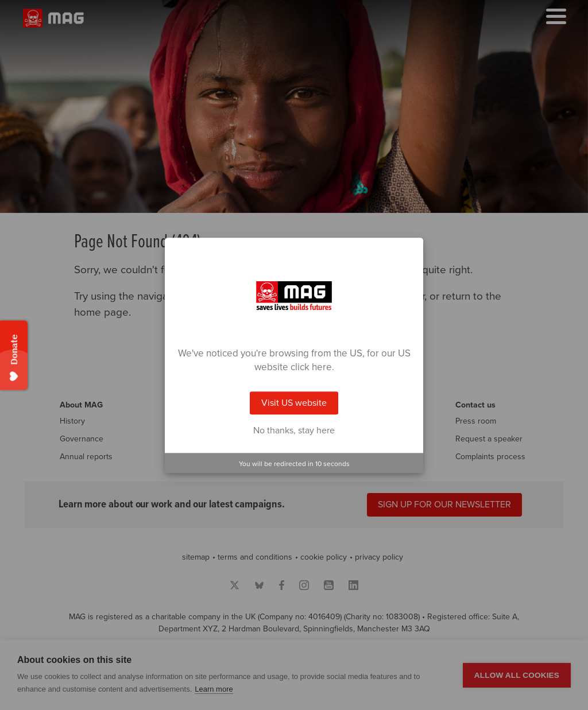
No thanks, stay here (294, 430)
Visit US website (294, 403)
